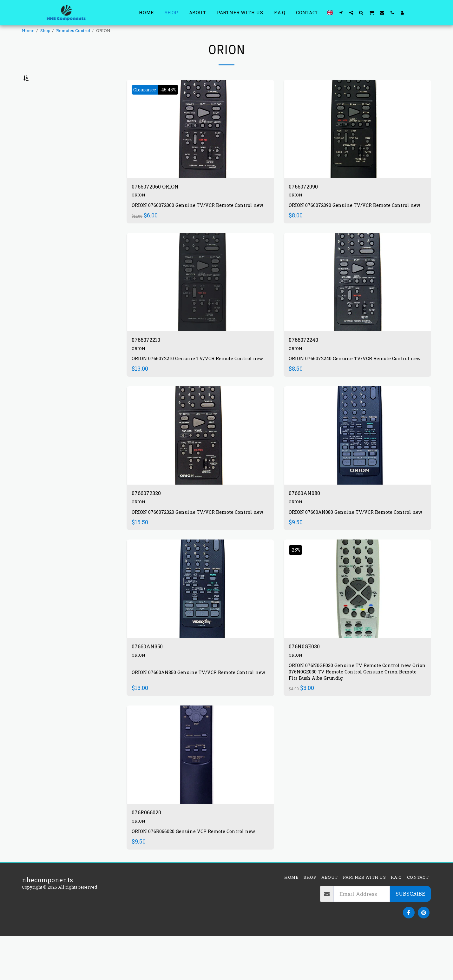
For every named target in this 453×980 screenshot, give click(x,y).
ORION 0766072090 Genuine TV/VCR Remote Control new (354, 226)
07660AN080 (308, 526)
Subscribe (410, 937)
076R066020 (150, 856)
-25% (297, 590)
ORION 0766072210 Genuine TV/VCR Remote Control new (197, 387)
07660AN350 (151, 688)
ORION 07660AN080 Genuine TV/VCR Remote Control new (355, 549)
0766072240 (307, 365)
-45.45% (174, 106)
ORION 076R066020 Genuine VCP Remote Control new (199, 875)
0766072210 (149, 365)
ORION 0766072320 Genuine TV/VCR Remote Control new (197, 549)
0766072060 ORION (161, 203)
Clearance (147, 106)
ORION (139, 212)
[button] (341, 13)
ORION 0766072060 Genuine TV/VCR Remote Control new (197, 226)
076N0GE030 (308, 688)
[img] (200, 145)
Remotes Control (73, 30)
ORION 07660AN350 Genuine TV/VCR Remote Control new (198, 716)
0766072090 (306, 203)
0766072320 (149, 526)
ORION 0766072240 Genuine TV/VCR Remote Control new (354, 387)
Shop (45, 30)
